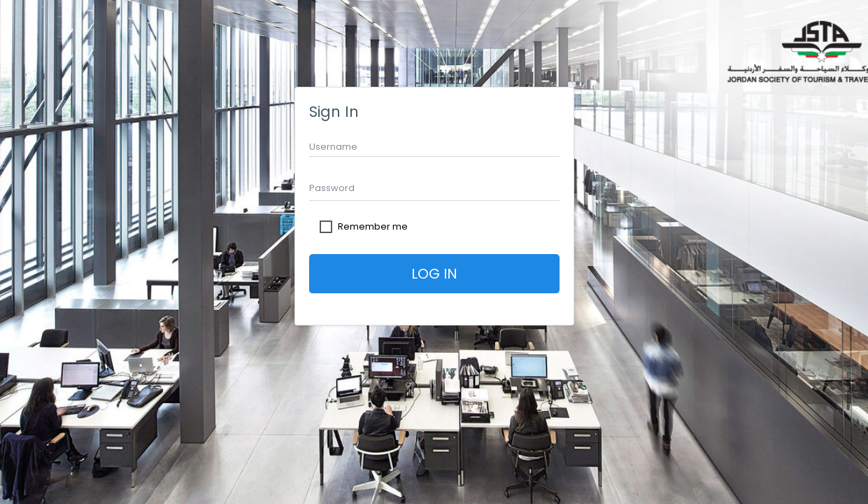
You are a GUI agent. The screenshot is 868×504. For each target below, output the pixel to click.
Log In (434, 274)
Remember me (373, 226)
